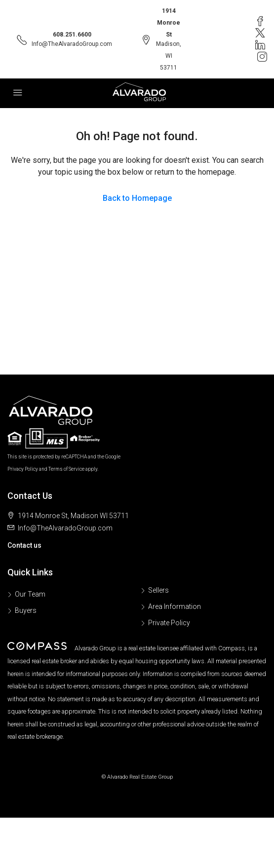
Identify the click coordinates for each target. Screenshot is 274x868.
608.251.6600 (72, 35)
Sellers (158, 590)
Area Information (175, 606)
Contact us (24, 545)
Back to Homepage (137, 198)
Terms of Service (66, 469)
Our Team (30, 594)
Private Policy (169, 623)
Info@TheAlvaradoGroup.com (72, 44)
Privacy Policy (23, 469)
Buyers (26, 610)
